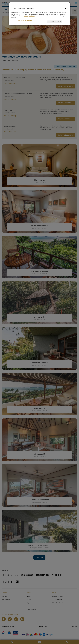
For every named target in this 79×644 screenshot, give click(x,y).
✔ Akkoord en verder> (55, 22)
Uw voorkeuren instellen (24, 20)
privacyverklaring (30, 16)
